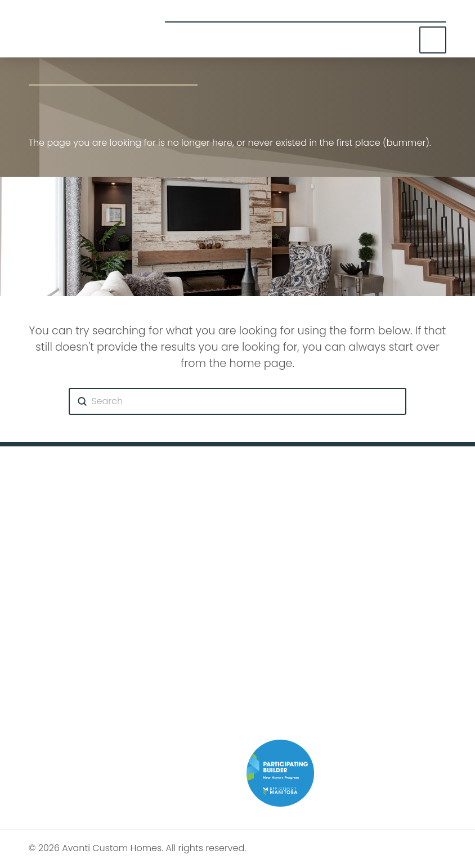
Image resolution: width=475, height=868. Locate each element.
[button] (433, 41)
